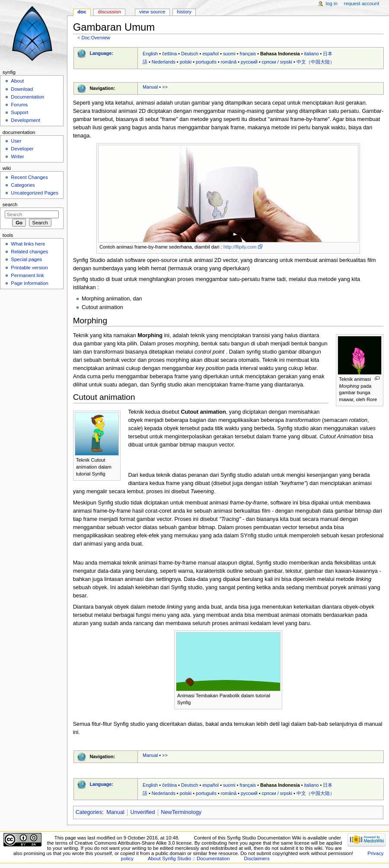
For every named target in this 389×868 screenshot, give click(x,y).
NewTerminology (181, 812)
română (229, 62)
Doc (82, 12)
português (206, 62)
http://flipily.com (240, 247)
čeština (169, 54)
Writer (17, 156)
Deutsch (190, 54)
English (150, 54)
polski (186, 62)
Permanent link (27, 275)
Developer (22, 149)
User (16, 141)
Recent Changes (29, 177)
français (248, 54)
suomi (229, 54)
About (17, 81)
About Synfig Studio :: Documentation (189, 858)
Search (10, 204)
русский (249, 62)
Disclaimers (257, 858)
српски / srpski (277, 62)
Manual (150, 87)
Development (25, 120)
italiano (311, 54)
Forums (19, 105)
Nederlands (164, 62)
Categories (89, 812)
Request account (362, 3)
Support (19, 112)
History (184, 12)
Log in (332, 3)
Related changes (29, 252)
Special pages (26, 259)
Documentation (27, 97)
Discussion (110, 12)
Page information (30, 283)
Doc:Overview (96, 38)
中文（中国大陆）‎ (316, 62)
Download (22, 89)
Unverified (143, 812)
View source (152, 12)
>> (165, 87)
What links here (28, 244)
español (210, 54)
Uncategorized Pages (35, 193)
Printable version (29, 268)
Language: (101, 53)
